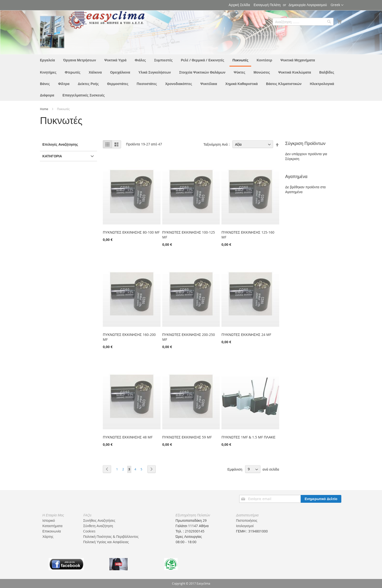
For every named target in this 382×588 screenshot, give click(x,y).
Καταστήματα (52, 526)
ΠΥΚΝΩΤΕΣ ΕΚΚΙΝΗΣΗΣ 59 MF (187, 437)
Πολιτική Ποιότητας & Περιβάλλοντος (111, 536)
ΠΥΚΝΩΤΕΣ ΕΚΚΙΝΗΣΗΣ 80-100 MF (131, 232)
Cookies (89, 531)
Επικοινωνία (52, 531)
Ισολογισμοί (245, 526)
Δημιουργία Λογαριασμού (308, 5)
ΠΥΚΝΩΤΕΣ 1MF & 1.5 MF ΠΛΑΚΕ (248, 437)
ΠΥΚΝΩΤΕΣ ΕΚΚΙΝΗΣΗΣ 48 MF (128, 437)
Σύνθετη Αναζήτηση (98, 526)
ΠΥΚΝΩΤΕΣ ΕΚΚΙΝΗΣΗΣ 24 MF (246, 335)
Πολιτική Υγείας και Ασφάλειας (106, 542)
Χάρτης (48, 536)
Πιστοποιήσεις (247, 520)
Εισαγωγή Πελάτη (267, 5)
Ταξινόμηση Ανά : (217, 144)
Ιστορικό (49, 520)
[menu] (191, 78)
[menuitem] (47, 60)
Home (44, 109)
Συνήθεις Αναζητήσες (99, 520)
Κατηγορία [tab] (52, 156)
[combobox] (303, 22)
